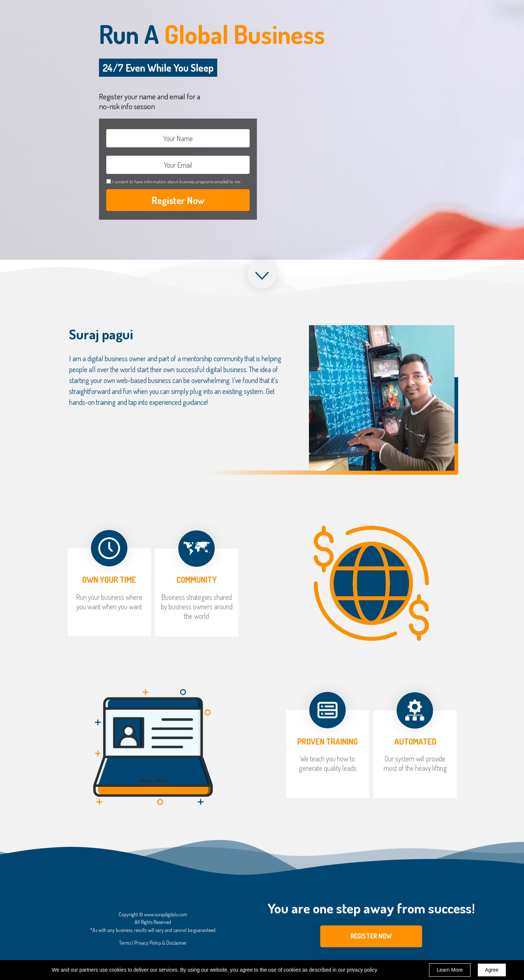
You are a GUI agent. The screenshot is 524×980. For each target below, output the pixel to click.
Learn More (450, 970)
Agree (492, 970)
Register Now (178, 200)
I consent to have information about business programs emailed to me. (176, 182)
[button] (371, 936)
